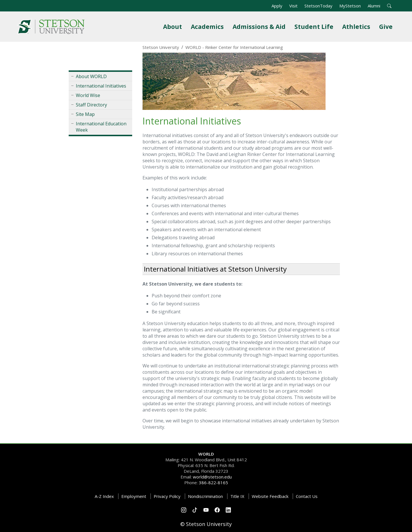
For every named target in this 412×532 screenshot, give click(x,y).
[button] (389, 6)
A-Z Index (104, 496)
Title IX (237, 496)
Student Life (315, 26)
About (174, 26)
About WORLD (91, 76)
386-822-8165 (213, 482)
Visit (293, 6)
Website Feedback (270, 496)
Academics (208, 26)
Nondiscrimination (205, 496)
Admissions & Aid (260, 26)
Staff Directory (91, 105)
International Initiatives (101, 86)
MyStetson (350, 6)
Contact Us (307, 496)
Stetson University (161, 47)
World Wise (88, 95)
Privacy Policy (167, 496)
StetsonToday (318, 6)
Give (387, 26)
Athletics (357, 26)
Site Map (85, 114)
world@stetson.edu (212, 477)
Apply (277, 6)
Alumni (374, 6)
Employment (134, 496)
